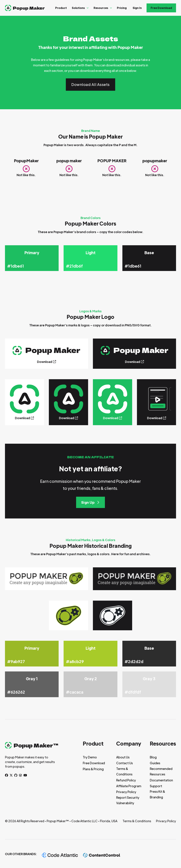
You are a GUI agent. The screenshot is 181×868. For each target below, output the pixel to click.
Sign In (137, 8)
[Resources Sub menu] (111, 8)
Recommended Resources (161, 771)
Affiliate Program (129, 786)
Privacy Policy (126, 792)
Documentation (161, 780)
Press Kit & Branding (157, 794)
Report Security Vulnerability (128, 800)
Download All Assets (90, 84)
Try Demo (90, 757)
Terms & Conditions (124, 771)
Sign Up (91, 502)
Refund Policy (126, 780)
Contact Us (125, 763)
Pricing (122, 8)
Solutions (78, 8)
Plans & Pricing (93, 769)
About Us (123, 757)
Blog (153, 757)
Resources (101, 8)
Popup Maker (29, 8)
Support (156, 786)
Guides (155, 763)
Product (61, 8)
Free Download (161, 8)
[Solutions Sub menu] (88, 8)
